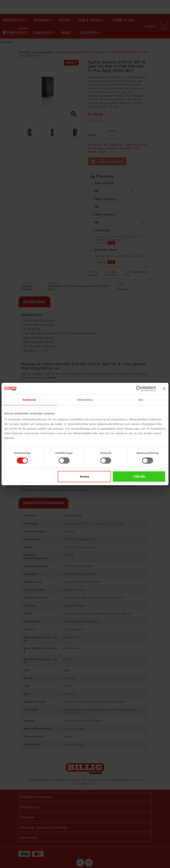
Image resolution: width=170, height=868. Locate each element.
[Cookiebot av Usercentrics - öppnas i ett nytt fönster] (139, 389)
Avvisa (84, 476)
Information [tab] (85, 400)
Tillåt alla (139, 476)
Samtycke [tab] (29, 400)
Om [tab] (141, 400)
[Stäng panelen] (164, 389)
